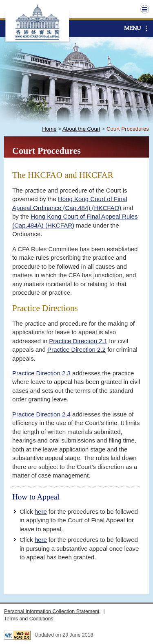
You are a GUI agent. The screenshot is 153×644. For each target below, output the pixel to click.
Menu (132, 28)
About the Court (81, 129)
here (41, 511)
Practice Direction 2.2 (76, 349)
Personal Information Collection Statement (52, 611)
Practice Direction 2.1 (78, 341)
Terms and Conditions (29, 619)
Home (49, 129)
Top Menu (145, 9)
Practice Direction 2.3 (41, 373)
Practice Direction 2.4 (41, 414)
